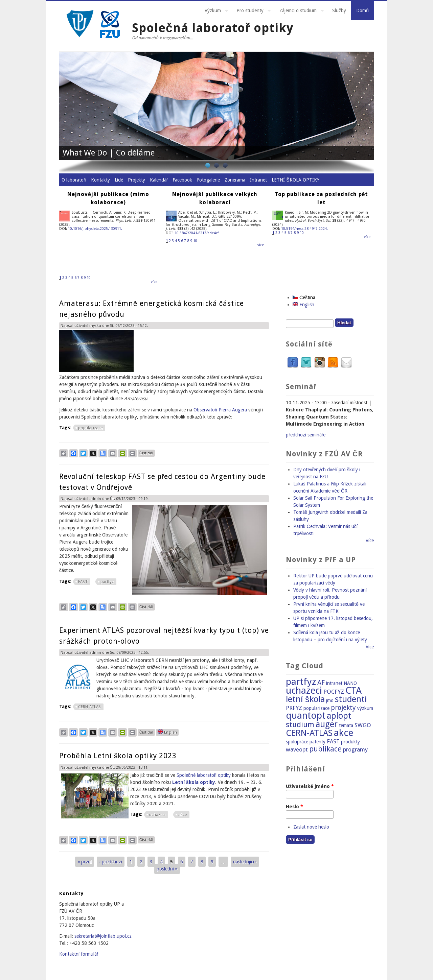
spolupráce (297, 742)
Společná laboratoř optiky (213, 28)
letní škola (305, 699)
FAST (83, 582)
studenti (351, 699)
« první (85, 862)
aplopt (339, 716)
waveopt (297, 749)
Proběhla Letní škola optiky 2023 (118, 756)
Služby (339, 10)
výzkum (365, 708)
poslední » (167, 869)
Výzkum (214, 11)
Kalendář (159, 180)
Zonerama (235, 180)
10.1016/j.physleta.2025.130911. (95, 229)
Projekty (136, 180)
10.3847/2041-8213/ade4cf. (197, 233)
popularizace (90, 428)
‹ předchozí (111, 862)
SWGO (363, 725)
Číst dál (147, 452)
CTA (354, 690)
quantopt (306, 715)
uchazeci (157, 815)
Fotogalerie (208, 180)
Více (370, 541)
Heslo (294, 807)
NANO (350, 683)
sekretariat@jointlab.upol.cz (103, 936)
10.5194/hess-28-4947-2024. (304, 229)
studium (300, 724)
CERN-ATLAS (89, 707)
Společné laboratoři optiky (204, 775)
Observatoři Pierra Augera (220, 410)
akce (183, 815)
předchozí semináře (306, 435)
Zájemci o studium (299, 11)
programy (355, 749)
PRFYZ (294, 708)
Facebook (182, 180)
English (167, 732)
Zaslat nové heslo (311, 827)
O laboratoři (74, 180)
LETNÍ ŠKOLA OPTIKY (295, 180)
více (154, 282)
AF (321, 683)
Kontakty (100, 180)
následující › (245, 862)
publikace (325, 749)
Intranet (258, 180)
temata (346, 725)
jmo (330, 700)
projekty (343, 708)
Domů (362, 10)
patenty (317, 742)
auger (327, 724)
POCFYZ (334, 692)
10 (89, 278)
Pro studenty (251, 11)
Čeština (304, 297)
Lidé (119, 180)
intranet (334, 683)
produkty (350, 742)
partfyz (107, 582)
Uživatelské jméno (310, 786)
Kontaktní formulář (79, 954)
